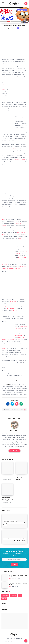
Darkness (18, 386)
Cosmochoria (9, 132)
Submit (15, 564)
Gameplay (24, 388)
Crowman (12, 386)
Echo (15, 388)
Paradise (18, 392)
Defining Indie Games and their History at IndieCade (21, 478)
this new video (11, 308)
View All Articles (14, 451)
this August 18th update (8, 306)
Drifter (11, 388)
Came (19, 384)
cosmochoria (6, 386)
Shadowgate (16, 149)
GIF (14, 390)
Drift (8, 388)
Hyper (17, 390)
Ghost (11, 390)
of (14, 392)
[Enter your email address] (14, 560)
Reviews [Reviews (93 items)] (4, 599)
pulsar (22, 392)
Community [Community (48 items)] (5, 596)
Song (11, 394)
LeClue (24, 390)
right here (20, 232)
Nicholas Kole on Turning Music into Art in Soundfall (7, 499)
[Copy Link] (14, 410)
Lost (9, 392)
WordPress (19, 639)
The (17, 394)
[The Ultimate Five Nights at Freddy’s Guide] (5, 578)
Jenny (20, 390)
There (20, 394)
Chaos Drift (13, 302)
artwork (15, 384)
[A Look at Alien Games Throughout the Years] (5, 585)
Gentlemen (6, 390)
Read (16, 380)
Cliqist (14, 4)
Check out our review (20, 160)
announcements (19, 335)
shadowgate (5, 394)
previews (23, 333)
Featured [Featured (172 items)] (13, 596)
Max (12, 392)
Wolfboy (25, 394)
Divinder (4, 388)
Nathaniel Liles (14, 431)
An (11, 384)
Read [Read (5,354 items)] (20, 596)
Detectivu (24, 386)
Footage (19, 388)
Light (6, 392)
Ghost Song (15, 310)
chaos (22, 384)
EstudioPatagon (20, 642)
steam (14, 394)
